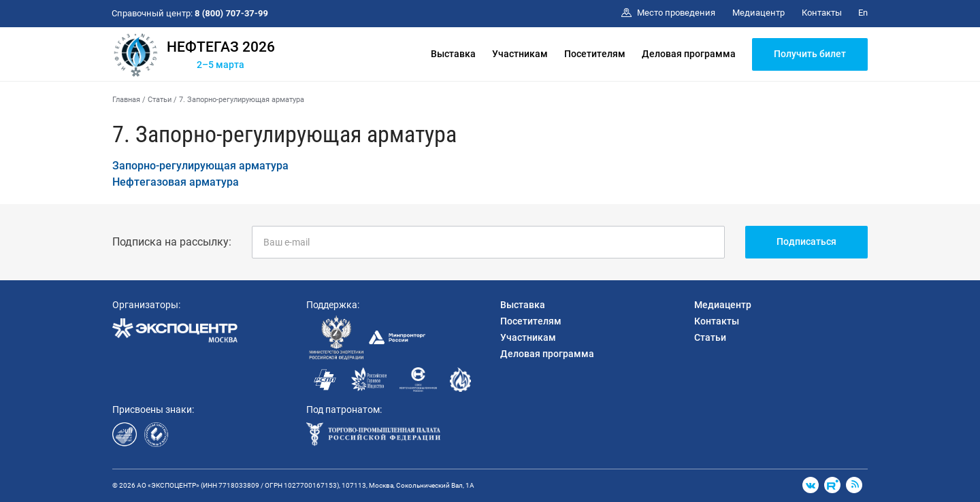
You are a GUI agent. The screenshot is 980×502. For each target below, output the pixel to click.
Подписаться (806, 241)
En (863, 13)
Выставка (453, 54)
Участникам (520, 54)
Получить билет (810, 54)
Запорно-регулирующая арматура (200, 166)
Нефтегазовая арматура (176, 182)
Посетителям (595, 54)
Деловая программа (689, 54)
